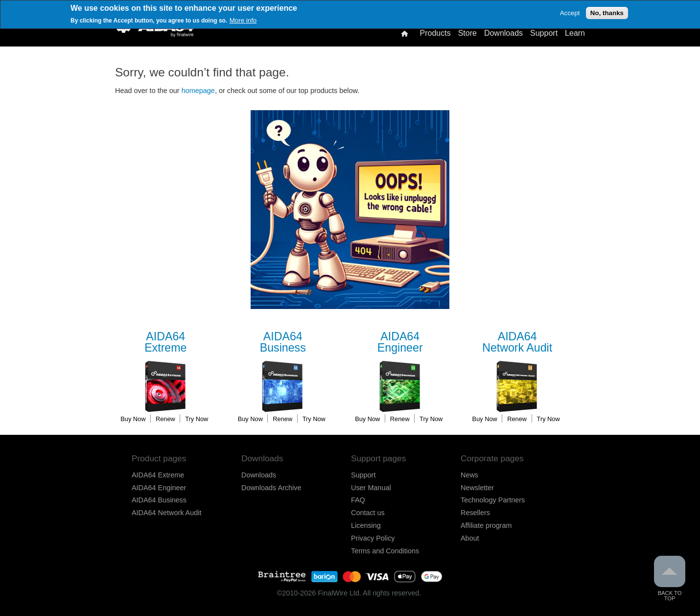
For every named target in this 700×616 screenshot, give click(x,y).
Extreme (165, 343)
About (470, 538)
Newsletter (477, 488)
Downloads (503, 33)
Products (435, 33)
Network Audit (517, 343)
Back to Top (670, 579)
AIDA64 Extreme (158, 475)
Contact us (368, 513)
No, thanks (607, 13)
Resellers (475, 513)
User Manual (371, 488)
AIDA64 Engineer (159, 488)
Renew (165, 419)
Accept (570, 13)
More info (243, 20)
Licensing (366, 525)
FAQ (358, 500)
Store (467, 33)
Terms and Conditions (385, 551)
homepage (198, 91)
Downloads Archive (271, 488)
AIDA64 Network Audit (166, 513)
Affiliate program (486, 525)
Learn (575, 33)
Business (283, 343)
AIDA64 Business (159, 500)
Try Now (197, 419)
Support (544, 33)
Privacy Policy (373, 538)
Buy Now (133, 419)
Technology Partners (493, 500)
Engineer (400, 343)
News (469, 475)
